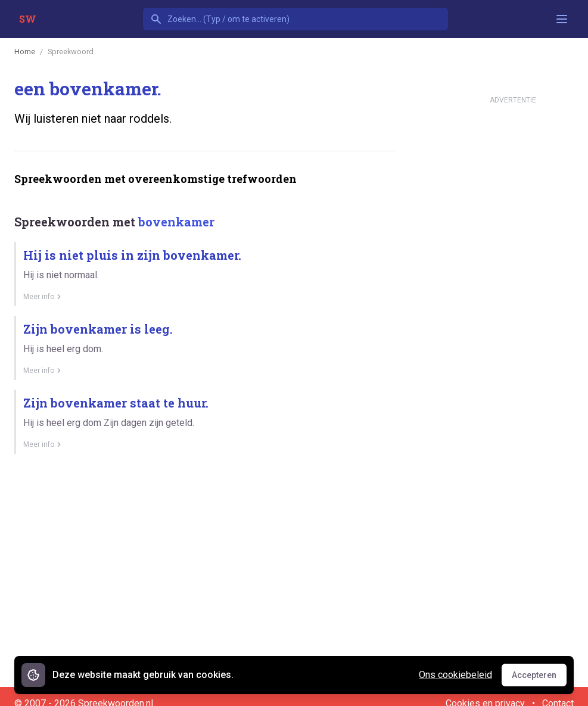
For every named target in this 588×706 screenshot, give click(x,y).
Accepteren (539, 678)
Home (25, 52)
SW (28, 19)
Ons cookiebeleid (455, 675)
